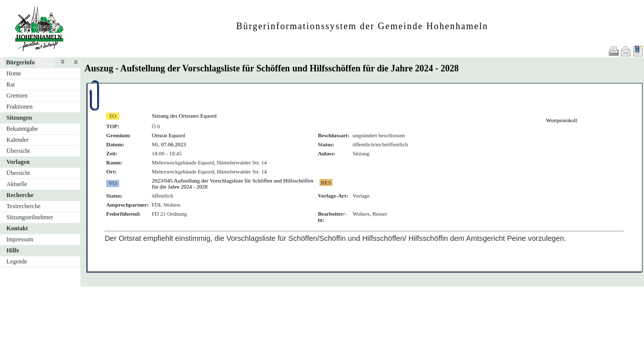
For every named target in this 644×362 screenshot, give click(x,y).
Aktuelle (17, 184)
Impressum (20, 239)
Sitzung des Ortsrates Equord (184, 116)
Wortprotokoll (561, 120)
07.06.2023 (174, 144)
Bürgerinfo (20, 62)
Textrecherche (24, 206)
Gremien (17, 96)
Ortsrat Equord (169, 135)
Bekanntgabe (22, 129)
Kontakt (17, 228)
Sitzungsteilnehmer (30, 217)
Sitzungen (19, 118)
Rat (11, 84)
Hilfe (13, 250)
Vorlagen (18, 162)
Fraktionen (20, 107)
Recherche (20, 195)
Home (14, 73)
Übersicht (18, 151)
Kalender (18, 140)
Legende (17, 261)
